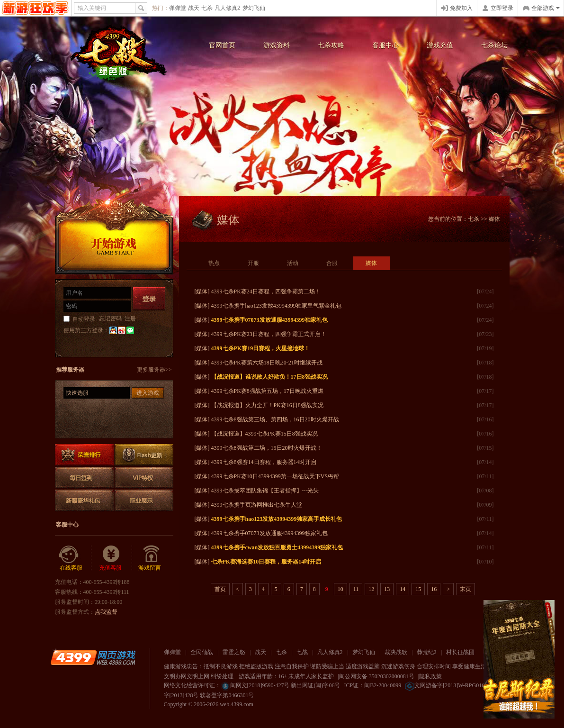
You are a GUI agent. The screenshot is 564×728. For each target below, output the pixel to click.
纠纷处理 (222, 676)
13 (387, 589)
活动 (293, 263)
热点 (214, 263)
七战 (302, 652)
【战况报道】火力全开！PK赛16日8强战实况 (267, 405)
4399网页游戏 (35, 8)
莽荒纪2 (427, 652)
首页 (220, 589)
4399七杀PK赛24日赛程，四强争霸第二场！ (266, 291)
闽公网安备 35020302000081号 (377, 676)
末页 (466, 589)
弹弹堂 (178, 8)
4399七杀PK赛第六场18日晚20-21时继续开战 (267, 363)
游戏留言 (150, 568)
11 (356, 589)
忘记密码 (110, 318)
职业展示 (144, 500)
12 (371, 589)
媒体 (371, 263)
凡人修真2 (228, 8)
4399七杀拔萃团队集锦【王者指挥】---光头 (265, 491)
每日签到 (84, 478)
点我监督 (106, 612)
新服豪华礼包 (84, 500)
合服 (332, 263)
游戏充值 (440, 45)
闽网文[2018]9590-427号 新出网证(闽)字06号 (281, 685)
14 (403, 589)
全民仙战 (202, 652)
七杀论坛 (494, 45)
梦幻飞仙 (254, 8)
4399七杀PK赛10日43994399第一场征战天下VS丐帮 (275, 476)
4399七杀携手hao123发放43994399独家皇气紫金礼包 (276, 306)
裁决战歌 (396, 652)
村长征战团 (460, 652)
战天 (194, 8)
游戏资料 (277, 45)
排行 (84, 455)
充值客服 (110, 568)
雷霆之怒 (234, 652)
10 (340, 589)
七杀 (207, 8)
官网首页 (222, 45)
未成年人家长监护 (311, 676)
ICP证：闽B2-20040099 (372, 685)
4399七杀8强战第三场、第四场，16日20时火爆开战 (275, 419)
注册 (130, 318)
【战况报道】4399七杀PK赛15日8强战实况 (264, 434)
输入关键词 (92, 8)
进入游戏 (148, 393)
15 (418, 589)
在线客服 (71, 568)
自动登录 (84, 319)
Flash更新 (144, 455)
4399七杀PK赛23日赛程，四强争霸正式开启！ (269, 334)
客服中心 (385, 45)
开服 (253, 263)
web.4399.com (237, 704)
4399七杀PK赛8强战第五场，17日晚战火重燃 (267, 391)
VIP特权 (144, 478)
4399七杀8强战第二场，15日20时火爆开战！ (267, 448)
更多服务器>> (154, 370)
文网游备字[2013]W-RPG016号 (448, 685)
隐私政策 (430, 676)
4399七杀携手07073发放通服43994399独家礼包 (269, 533)
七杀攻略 (331, 45)
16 (434, 589)
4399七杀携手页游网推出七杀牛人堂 (257, 505)
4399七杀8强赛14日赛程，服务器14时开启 (264, 462)
